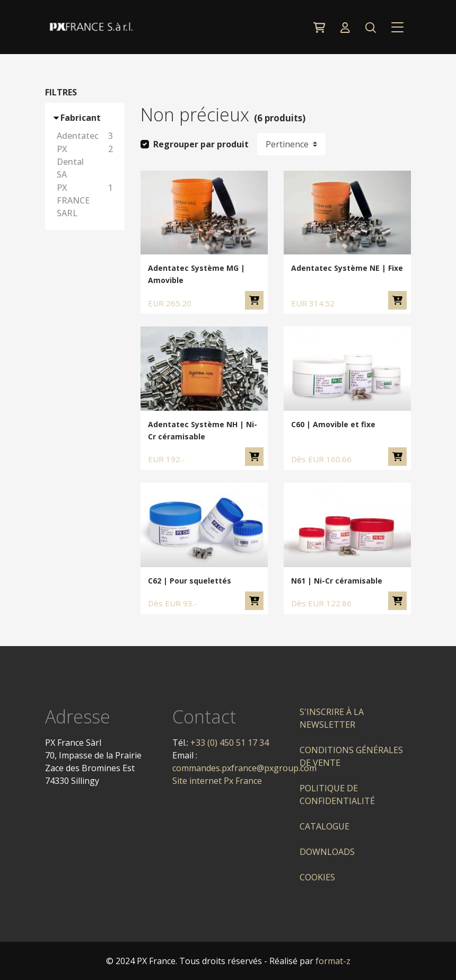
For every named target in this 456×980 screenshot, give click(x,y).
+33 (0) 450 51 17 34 (230, 743)
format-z (333, 961)
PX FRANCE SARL (86, 200)
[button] (370, 27)
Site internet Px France (217, 781)
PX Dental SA (86, 162)
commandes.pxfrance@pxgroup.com (244, 768)
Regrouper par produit (201, 144)
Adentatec (86, 136)
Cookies (317, 877)
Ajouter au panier (254, 300)
